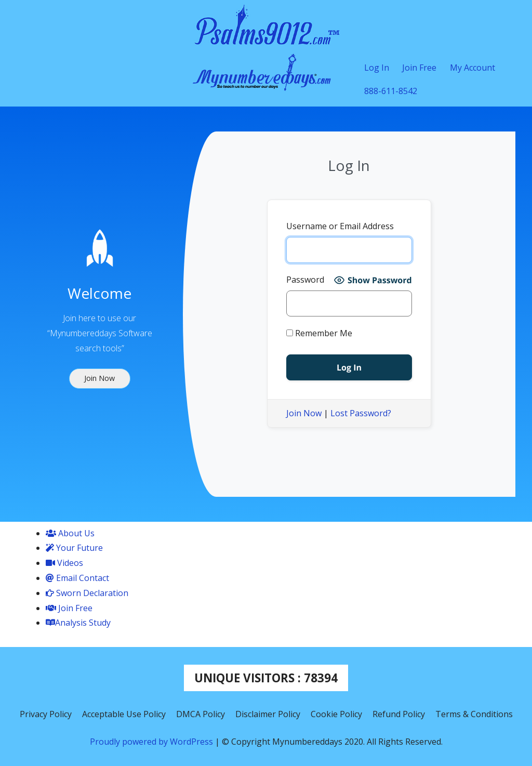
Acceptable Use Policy (124, 714)
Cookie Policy (336, 714)
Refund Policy (399, 714)
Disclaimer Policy (268, 714)
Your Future (74, 548)
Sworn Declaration (87, 593)
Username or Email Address (340, 226)
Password (305, 280)
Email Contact (77, 578)
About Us (70, 533)
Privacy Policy (46, 714)
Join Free (69, 608)
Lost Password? (361, 413)
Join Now (304, 413)
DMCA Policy (201, 714)
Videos (64, 563)
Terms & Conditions (474, 714)
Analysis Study (78, 623)
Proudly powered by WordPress (152, 742)
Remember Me (319, 333)
